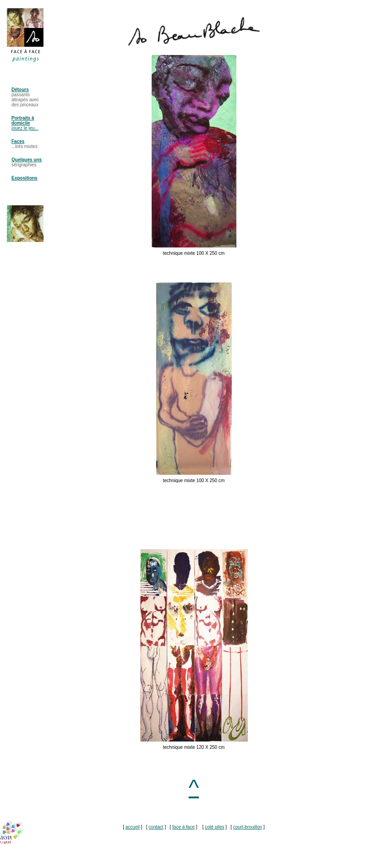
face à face (183, 827)
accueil (133, 827)
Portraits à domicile (23, 121)
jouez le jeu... (25, 128)
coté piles (214, 827)
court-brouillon (248, 827)
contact (156, 827)
